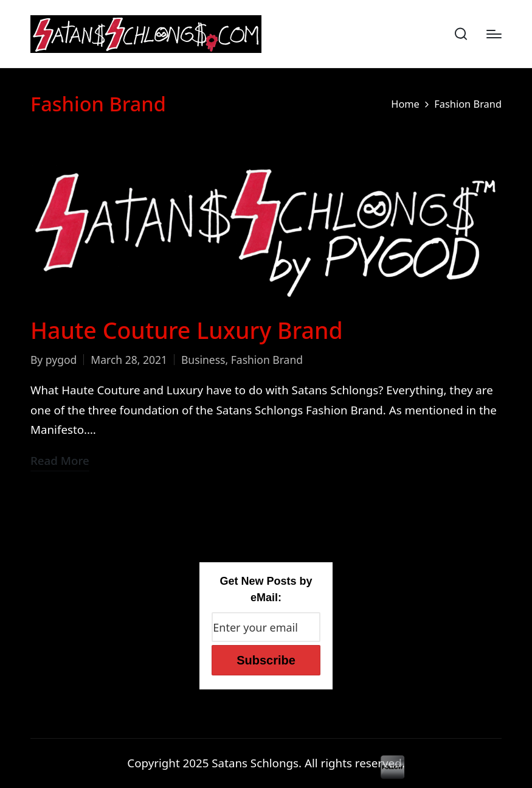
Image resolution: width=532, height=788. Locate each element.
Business (203, 360)
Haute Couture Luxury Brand (187, 330)
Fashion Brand (267, 360)
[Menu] (494, 34)
